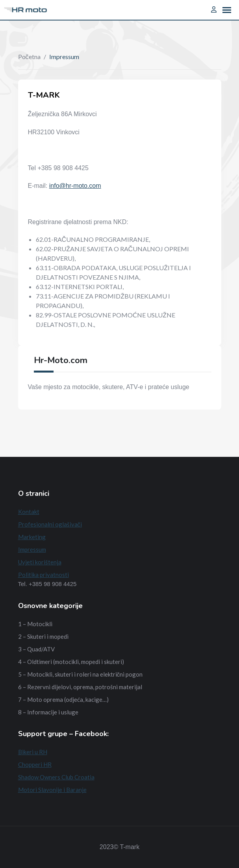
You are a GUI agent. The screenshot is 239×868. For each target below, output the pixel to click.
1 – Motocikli (35, 624)
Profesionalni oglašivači (50, 524)
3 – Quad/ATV (36, 649)
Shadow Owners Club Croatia (56, 777)
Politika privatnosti (44, 575)
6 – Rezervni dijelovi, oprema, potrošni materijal (80, 687)
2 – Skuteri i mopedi (43, 636)
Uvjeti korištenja (40, 562)
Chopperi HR (35, 764)
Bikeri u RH (33, 752)
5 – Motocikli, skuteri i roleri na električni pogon (81, 674)
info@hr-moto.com (75, 186)
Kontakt (29, 512)
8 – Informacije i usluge (48, 712)
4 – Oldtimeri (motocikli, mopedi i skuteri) (71, 662)
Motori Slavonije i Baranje (52, 790)
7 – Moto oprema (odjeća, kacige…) (63, 699)
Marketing (32, 537)
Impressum (32, 549)
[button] (227, 10)
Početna (29, 57)
